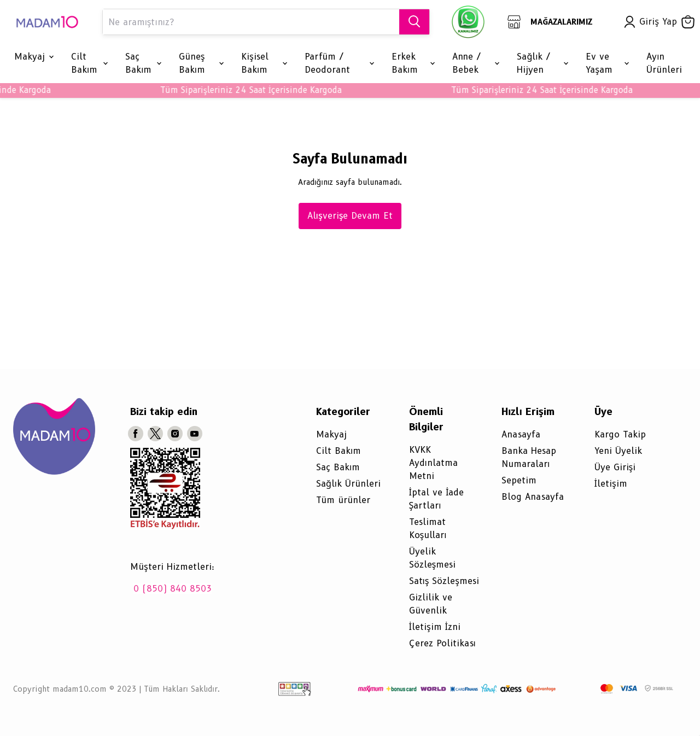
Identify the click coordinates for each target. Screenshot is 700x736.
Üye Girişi (615, 467)
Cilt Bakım (339, 451)
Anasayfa (521, 434)
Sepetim (519, 480)
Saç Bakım (338, 467)
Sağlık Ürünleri (348, 484)
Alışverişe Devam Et (350, 216)
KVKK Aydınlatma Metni (433, 463)
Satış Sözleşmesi (444, 581)
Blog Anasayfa (533, 497)
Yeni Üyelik (618, 451)
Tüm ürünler (343, 500)
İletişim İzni (435, 627)
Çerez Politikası (442, 643)
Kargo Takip (620, 434)
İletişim (611, 484)
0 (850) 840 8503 (173, 589)
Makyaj (331, 434)
